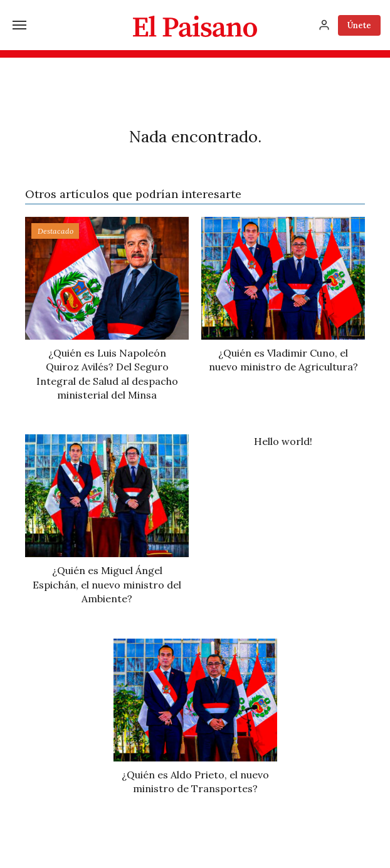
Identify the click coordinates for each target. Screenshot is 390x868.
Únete (359, 25)
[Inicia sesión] (324, 25)
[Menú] (19, 25)
